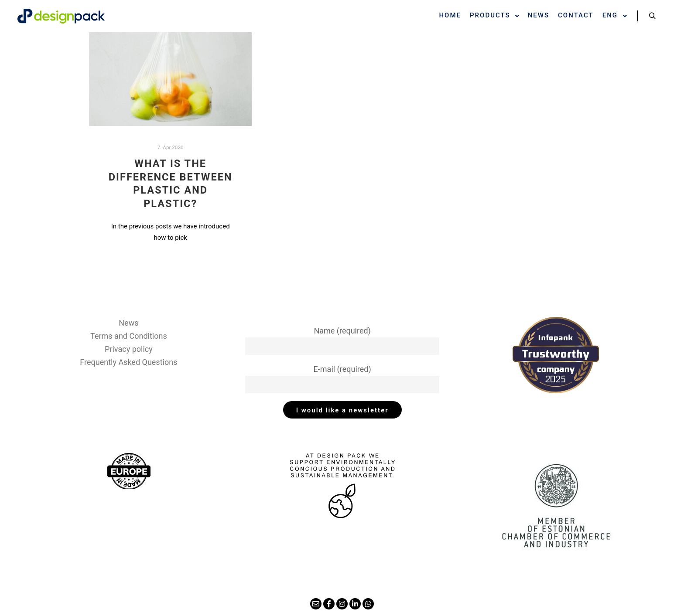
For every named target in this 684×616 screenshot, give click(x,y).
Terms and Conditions (129, 336)
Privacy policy (129, 349)
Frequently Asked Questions (128, 362)
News (128, 323)
